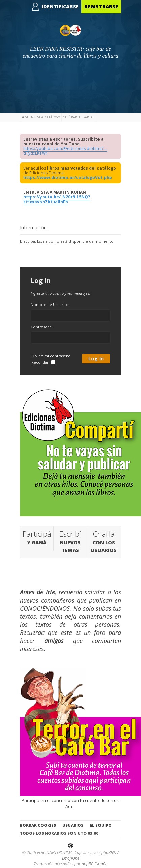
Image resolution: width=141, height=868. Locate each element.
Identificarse (60, 7)
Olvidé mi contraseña (51, 356)
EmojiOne (71, 858)
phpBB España (95, 864)
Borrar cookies (38, 825)
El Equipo (101, 825)
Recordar (43, 362)
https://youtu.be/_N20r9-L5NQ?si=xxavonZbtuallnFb (57, 199)
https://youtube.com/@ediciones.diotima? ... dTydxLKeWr (65, 151)
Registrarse (101, 7)
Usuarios (73, 825)
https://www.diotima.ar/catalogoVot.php (68, 177)
